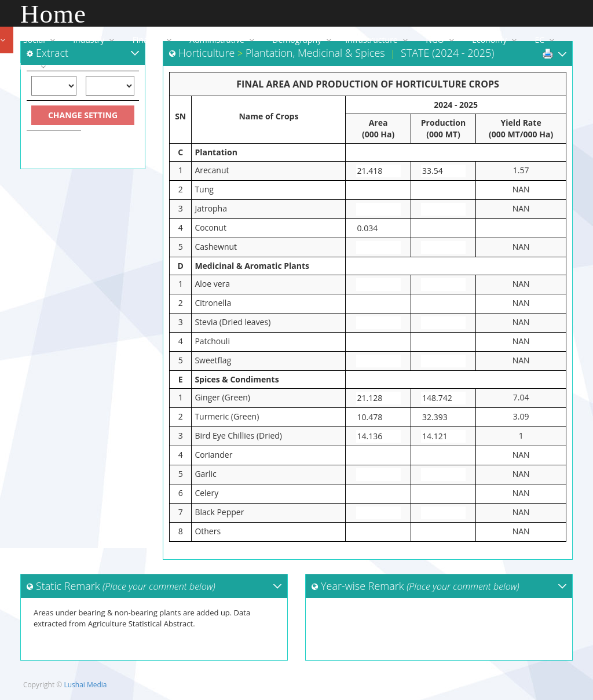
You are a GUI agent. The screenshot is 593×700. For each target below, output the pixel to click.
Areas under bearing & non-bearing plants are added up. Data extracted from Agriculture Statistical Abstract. (154, 629)
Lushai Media (85, 685)
